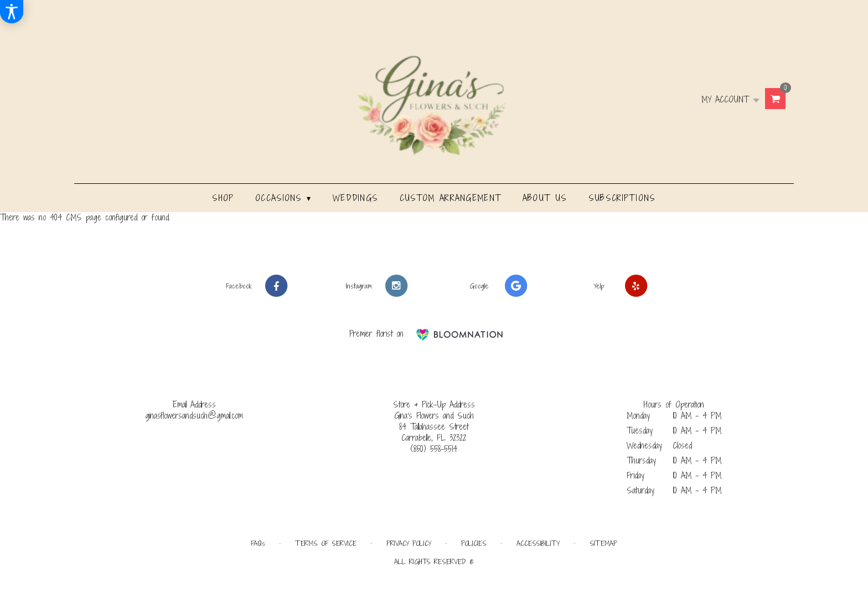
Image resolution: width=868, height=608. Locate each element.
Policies (474, 543)
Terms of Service (326, 543)
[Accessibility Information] (12, 12)
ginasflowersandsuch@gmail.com (194, 416)
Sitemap (603, 543)
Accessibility (538, 543)
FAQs (258, 543)
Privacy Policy (409, 543)
